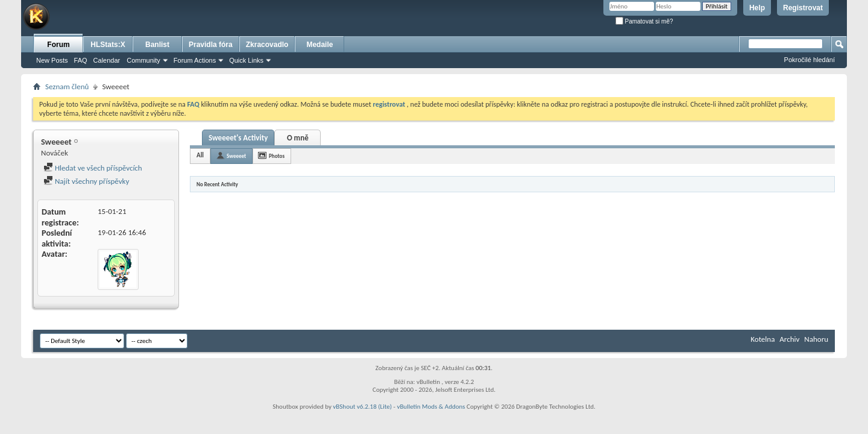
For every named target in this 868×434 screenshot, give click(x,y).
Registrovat (803, 8)
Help (757, 8)
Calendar (107, 60)
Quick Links (246, 60)
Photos (277, 156)
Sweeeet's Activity (238, 138)
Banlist (157, 45)
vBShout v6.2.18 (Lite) (362, 407)
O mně (298, 138)
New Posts (52, 60)
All (200, 155)
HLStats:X (108, 45)
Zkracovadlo (267, 45)
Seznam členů (67, 86)
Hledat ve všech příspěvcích (93, 168)
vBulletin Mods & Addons (431, 407)
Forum (58, 45)
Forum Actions (195, 60)
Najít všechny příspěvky (86, 181)
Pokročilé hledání (810, 60)
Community (143, 60)
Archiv (789, 339)
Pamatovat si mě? (644, 21)
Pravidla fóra (211, 45)
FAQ (81, 60)
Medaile (319, 45)
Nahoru (816, 339)
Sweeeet (236, 156)
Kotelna (763, 339)
